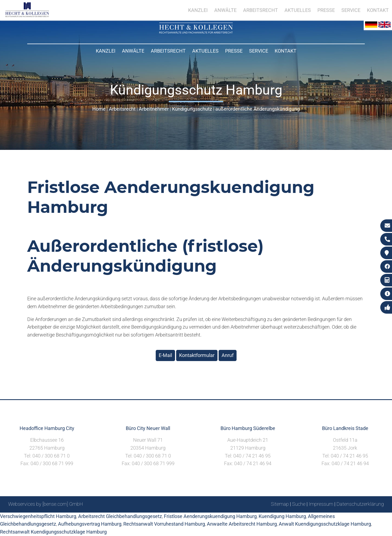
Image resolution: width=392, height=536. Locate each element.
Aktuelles (205, 51)
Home (99, 109)
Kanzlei (106, 51)
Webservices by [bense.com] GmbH (46, 504)
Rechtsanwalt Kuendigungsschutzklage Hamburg (53, 532)
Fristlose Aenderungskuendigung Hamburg (210, 516)
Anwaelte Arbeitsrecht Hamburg (242, 524)
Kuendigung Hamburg (282, 516)
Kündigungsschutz (192, 109)
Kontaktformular (197, 355)
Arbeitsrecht (168, 51)
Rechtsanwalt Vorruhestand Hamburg (164, 524)
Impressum (321, 504)
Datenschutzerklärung (360, 504)
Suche (299, 504)
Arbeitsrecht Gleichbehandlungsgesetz (120, 516)
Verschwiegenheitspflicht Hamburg (38, 516)
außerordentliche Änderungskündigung (258, 109)
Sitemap (280, 504)
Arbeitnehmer (154, 109)
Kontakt (286, 51)
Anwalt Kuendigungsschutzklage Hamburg (325, 524)
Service (259, 51)
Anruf (228, 355)
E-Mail (165, 355)
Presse (234, 51)
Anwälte (133, 51)
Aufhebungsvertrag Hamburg (90, 524)
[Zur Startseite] (196, 32)
